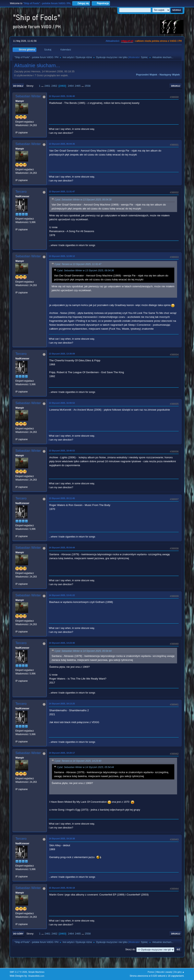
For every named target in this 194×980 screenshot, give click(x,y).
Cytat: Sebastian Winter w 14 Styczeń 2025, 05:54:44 (83, 651)
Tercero (21, 192)
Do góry (18, 934)
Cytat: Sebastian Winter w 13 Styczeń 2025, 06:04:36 (83, 200)
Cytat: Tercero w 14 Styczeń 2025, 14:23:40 (78, 761)
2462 (54, 86)
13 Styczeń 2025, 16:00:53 (62, 403)
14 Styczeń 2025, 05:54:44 (62, 548)
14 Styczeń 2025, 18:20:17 (62, 753)
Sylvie (144, 57)
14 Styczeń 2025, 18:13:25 (62, 704)
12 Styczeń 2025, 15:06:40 (62, 96)
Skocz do (130, 949)
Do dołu (18, 86)
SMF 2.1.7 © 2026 (18, 972)
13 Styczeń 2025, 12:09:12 (62, 256)
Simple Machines (36, 972)
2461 (47, 86)
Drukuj (176, 86)
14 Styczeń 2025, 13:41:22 (62, 595)
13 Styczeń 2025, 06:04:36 (62, 144)
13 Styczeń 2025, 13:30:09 (62, 354)
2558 (88, 86)
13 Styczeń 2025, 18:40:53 (62, 451)
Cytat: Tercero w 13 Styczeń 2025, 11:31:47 (78, 264)
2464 (71, 86)
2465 (78, 86)
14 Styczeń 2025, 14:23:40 (62, 643)
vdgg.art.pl (127, 41)
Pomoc (151, 972)
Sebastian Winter (28, 96)
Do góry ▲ (179, 972)
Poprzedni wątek (146, 75)
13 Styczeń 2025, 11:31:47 (62, 192)
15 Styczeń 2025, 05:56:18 (62, 888)
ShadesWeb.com (36, 976)
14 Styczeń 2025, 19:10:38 (62, 839)
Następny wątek (170, 75)
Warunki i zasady (164, 972)
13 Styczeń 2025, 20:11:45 (62, 498)
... (43, 86)
